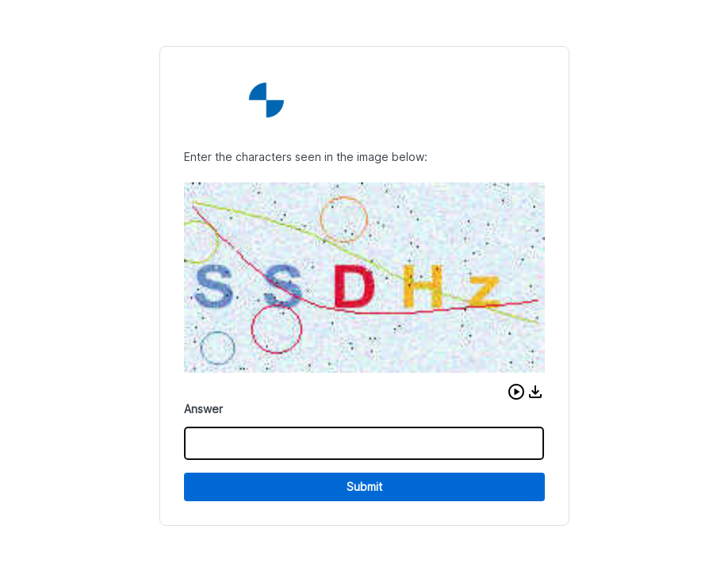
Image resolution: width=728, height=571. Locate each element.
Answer (203, 409)
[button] (516, 392)
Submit (364, 487)
